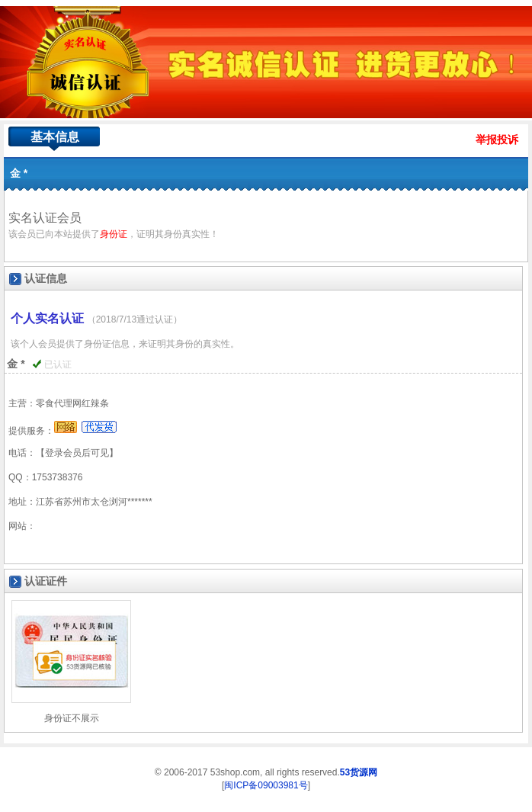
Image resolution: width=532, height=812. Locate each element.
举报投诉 (497, 140)
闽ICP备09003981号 (266, 785)
